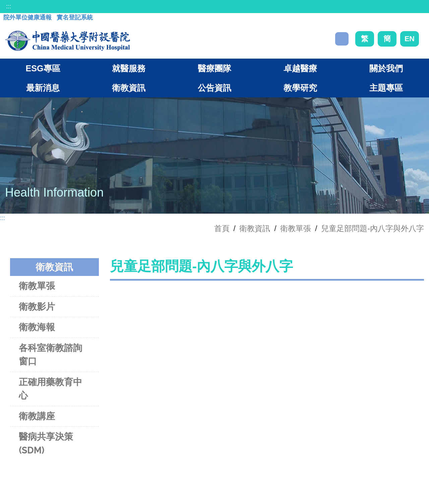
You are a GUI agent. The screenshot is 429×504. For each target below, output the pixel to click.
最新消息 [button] (43, 88)
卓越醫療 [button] (300, 68)
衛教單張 (296, 228)
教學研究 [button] (300, 88)
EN (410, 39)
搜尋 (342, 39)
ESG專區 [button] (43, 68)
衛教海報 (37, 327)
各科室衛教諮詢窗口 (50, 355)
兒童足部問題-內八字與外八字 (373, 228)
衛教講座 (37, 416)
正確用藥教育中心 (50, 389)
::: (9, 6)
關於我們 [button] (386, 68)
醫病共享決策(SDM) (46, 443)
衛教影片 (37, 307)
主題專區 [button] (386, 88)
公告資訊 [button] (214, 88)
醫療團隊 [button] (214, 68)
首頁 (222, 228)
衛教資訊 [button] (129, 88)
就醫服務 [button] (129, 68)
